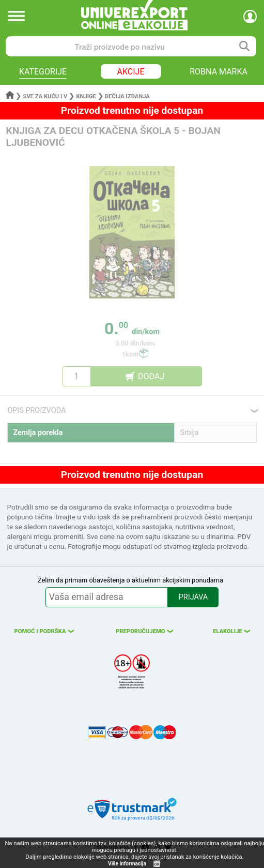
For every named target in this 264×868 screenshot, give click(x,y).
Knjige (86, 96)
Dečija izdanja (127, 96)
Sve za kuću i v (45, 96)
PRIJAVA (193, 597)
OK (157, 864)
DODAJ (151, 376)
